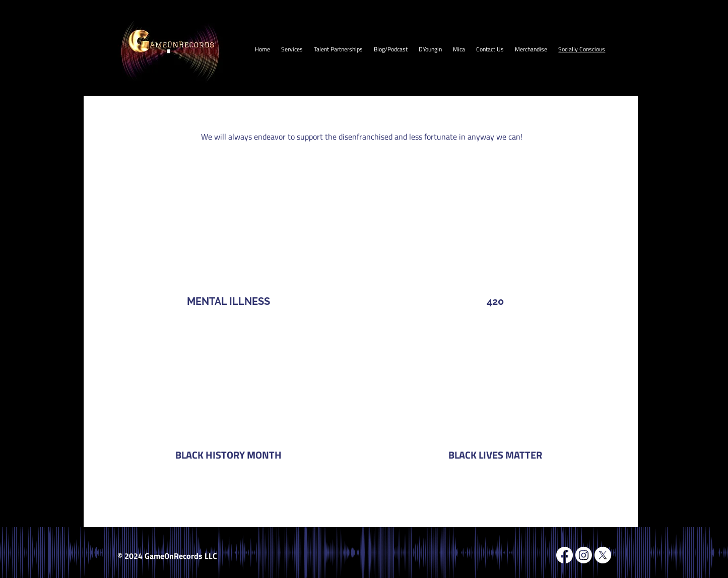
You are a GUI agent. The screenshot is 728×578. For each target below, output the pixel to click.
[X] (603, 555)
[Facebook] (565, 555)
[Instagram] (584, 555)
